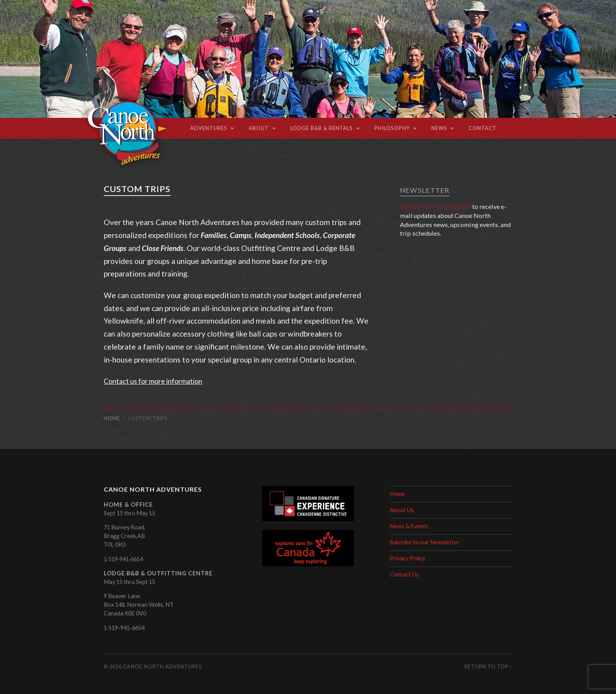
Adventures (209, 128)
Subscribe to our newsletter (439, 206)
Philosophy (392, 128)
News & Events (409, 526)
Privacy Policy (407, 558)
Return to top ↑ (488, 667)
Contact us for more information (158, 381)
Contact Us (404, 574)
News (439, 128)
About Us (402, 510)
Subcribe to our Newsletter (424, 542)
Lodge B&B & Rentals (322, 128)
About (259, 128)
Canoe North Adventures (162, 667)
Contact (483, 128)
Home (397, 494)
